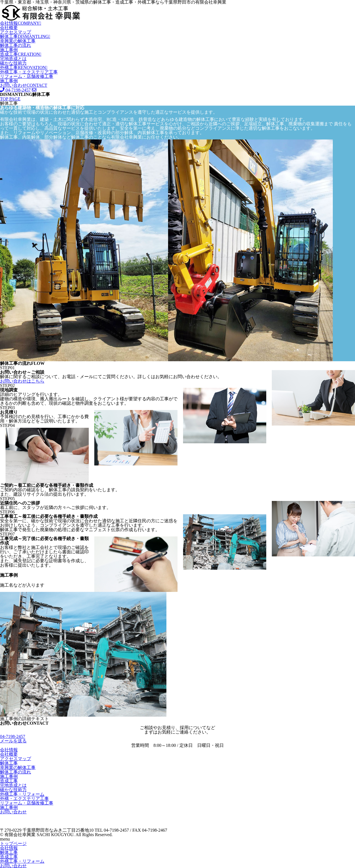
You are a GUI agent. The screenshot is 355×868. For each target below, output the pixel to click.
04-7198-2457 (15, 90)
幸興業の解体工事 (18, 41)
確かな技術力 (13, 63)
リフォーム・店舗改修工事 (27, 76)
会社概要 (9, 28)
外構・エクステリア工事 (24, 799)
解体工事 (25, 36)
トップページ (13, 843)
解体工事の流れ (16, 45)
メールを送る (13, 741)
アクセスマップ (16, 32)
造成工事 (21, 54)
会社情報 (21, 23)
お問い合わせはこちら (22, 381)
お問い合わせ (24, 85)
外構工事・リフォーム (22, 794)
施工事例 (9, 50)
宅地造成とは (13, 59)
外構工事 (24, 68)
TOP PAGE (10, 99)
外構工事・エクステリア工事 (29, 72)
